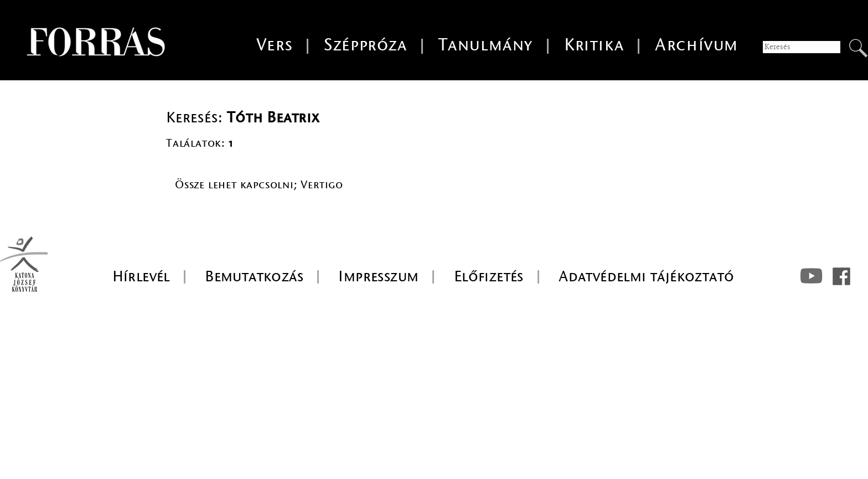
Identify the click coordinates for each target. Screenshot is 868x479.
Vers (275, 45)
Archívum (697, 45)
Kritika (594, 45)
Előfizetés (489, 276)
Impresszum (378, 276)
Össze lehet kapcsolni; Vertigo (259, 185)
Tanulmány (486, 45)
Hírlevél (141, 276)
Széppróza (365, 45)
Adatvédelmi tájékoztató (646, 276)
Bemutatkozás (254, 276)
